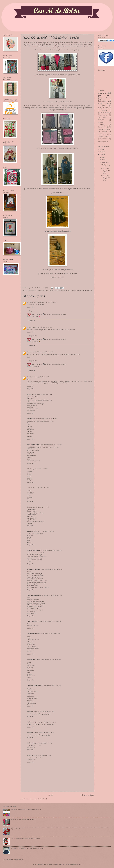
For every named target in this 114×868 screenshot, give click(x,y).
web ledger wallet (33, 640)
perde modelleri (32, 397)
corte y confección (42, 290)
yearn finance (32, 704)
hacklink (30, 431)
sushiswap (31, 697)
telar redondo (104, 140)
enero (104, 160)
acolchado (101, 124)
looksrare (30, 669)
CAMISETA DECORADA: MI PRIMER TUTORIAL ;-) (26, 810)
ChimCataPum (32, 302)
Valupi (29, 327)
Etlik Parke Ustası (33, 586)
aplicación (108, 112)
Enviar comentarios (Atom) (38, 799)
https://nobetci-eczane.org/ (36, 522)
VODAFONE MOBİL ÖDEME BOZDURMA (40, 400)
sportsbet (30, 430)
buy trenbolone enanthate (36, 601)
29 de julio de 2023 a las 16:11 (40, 507)
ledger (29, 638)
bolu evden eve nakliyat (35, 555)
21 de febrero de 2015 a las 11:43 (43, 352)
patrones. (101, 119)
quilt (102, 105)
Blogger (79, 864)
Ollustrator (59, 864)
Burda (100, 112)
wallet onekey (32, 646)
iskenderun (31, 492)
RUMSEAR (73, 274)
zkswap (30, 678)
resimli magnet (32, 511)
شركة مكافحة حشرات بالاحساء (35, 714)
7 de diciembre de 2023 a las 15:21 (50, 621)
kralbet (30, 454)
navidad (104, 111)
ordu (29, 496)
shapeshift (30, 693)
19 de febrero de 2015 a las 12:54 (47, 302)
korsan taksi (31, 419)
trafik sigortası (32, 405)
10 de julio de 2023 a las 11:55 (39, 469)
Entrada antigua (87, 795)
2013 (102, 152)
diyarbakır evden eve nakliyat (37, 556)
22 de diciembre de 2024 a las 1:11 (44, 733)
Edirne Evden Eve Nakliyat (35, 605)
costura (51, 290)
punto (100, 138)
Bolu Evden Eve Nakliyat (35, 574)
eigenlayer (30, 643)
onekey (29, 652)
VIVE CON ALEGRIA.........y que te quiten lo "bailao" (25, 839)
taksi (29, 423)
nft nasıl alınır (32, 402)
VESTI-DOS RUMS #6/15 (106, 165)
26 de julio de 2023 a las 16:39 (40, 488)
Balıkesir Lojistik (32, 584)
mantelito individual (104, 135)
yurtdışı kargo (32, 510)
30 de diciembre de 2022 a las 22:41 (51, 445)
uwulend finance (32, 692)
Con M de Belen (37, 314)
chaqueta (32, 290)
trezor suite (31, 676)
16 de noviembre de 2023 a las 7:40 (51, 596)
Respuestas (33, 311)
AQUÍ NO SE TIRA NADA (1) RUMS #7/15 (106, 171)
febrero (104, 162)
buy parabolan (32, 613)
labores (108, 98)
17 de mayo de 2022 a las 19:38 (43, 394)
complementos (102, 133)
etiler (29, 476)
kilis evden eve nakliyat (34, 560)
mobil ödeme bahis (33, 445)
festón (100, 128)
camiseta (101, 109)
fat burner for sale (33, 608)
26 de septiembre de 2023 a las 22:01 (43, 531)
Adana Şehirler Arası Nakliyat (37, 582)
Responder (31, 307)
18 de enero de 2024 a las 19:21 (50, 634)
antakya (30, 497)
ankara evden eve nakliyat (36, 404)
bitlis (29, 473)
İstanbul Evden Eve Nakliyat (36, 603)
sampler (101, 123)
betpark (30, 457)
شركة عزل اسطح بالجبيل (34, 746)
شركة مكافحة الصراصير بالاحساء (36, 725)
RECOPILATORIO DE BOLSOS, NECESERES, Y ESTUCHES (27, 848)
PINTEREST (87, 189)
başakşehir (30, 471)
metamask (30, 671)
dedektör (30, 407)
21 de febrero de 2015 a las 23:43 (56, 339)
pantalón (107, 137)
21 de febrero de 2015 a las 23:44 (56, 364)
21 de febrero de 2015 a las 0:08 (42, 327)
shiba (29, 664)
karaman (30, 494)
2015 (102, 157)
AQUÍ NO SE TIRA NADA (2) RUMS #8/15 (106, 178)
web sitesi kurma (33, 409)
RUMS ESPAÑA (88, 290)
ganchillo (109, 133)
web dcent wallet (33, 648)
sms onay (30, 399)
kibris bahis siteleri (33, 451)
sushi (29, 672)
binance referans (33, 626)
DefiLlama (30, 700)
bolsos (109, 109)
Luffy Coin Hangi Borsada (35, 575)
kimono (100, 116)
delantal (101, 126)
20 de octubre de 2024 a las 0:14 (43, 712)
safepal (30, 674)
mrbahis (30, 426)
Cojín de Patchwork (17, 829)
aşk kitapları (31, 411)
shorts (109, 138)
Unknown (30, 352)
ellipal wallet (31, 645)
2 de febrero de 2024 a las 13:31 (51, 660)
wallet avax (31, 650)
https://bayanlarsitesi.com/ (36, 534)
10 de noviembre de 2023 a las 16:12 (52, 569)
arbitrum (30, 667)
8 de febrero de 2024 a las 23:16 (51, 686)
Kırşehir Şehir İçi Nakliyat (35, 579)
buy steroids (31, 612)
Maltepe (30, 539)
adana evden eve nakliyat (35, 553)
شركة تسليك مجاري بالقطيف (35, 758)
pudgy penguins (32, 698)
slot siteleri (31, 452)
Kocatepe (30, 536)
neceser (108, 130)
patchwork (104, 96)
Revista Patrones (77, 290)
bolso (106, 107)
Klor (28, 377)
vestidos (104, 131)
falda (56, 290)
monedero (101, 137)
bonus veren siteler (33, 461)
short (104, 138)
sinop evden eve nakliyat (35, 558)
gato (60, 290)
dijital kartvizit (32, 518)
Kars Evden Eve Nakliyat (35, 610)
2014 (102, 155)
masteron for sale (33, 600)
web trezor (31, 641)
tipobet (30, 459)
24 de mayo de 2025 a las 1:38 (43, 743)
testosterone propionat (35, 607)
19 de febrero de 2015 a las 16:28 (55, 314)
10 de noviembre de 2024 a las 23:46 (44, 722)
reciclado (101, 121)
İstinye (29, 537)
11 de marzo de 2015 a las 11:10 (40, 377)
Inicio (50, 795)
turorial (105, 142)
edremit (30, 475)
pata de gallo (66, 290)
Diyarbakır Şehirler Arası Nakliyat (38, 587)
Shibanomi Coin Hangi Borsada (37, 581)
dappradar (31, 690)
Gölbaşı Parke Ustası (34, 577)
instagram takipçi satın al (35, 513)
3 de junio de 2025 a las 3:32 (42, 755)
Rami (29, 541)
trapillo (100, 142)
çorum (29, 490)
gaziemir (30, 478)
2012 (102, 149)
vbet (29, 425)
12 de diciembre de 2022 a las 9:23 (46, 419)
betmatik (30, 449)
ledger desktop (32, 666)
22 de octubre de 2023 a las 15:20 (51, 550)
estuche (104, 114)
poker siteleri (31, 456)
